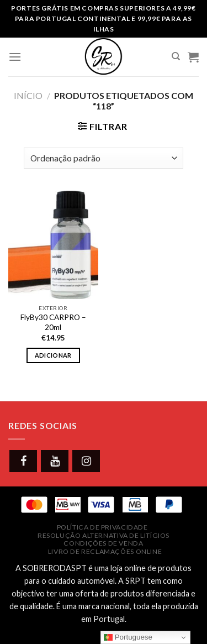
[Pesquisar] (176, 56)
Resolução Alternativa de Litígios (104, 535)
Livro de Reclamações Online (105, 551)
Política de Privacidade (102, 527)
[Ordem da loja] (104, 158)
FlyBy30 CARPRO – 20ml (53, 322)
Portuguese (128, 637)
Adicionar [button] (53, 355)
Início (28, 95)
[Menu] (15, 57)
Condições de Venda (103, 543)
